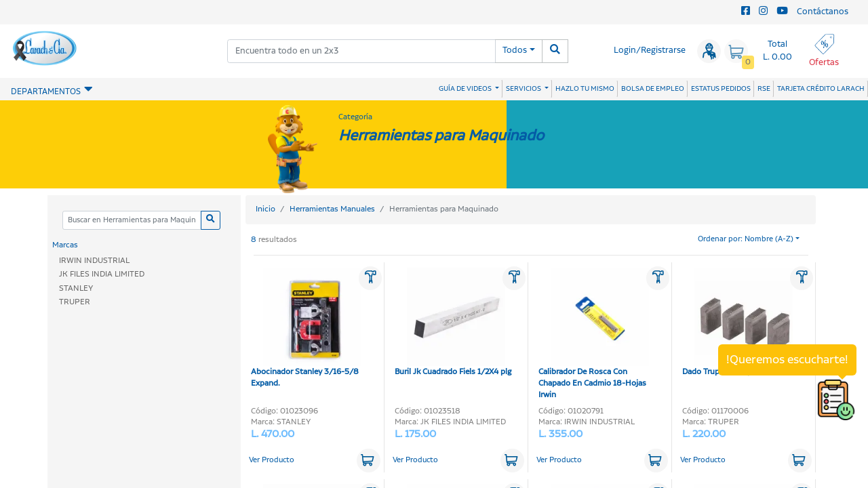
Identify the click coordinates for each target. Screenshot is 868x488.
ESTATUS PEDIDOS (721, 89)
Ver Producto (272, 460)
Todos (515, 50)
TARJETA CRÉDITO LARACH (821, 89)
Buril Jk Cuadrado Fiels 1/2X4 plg (453, 323)
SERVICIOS (524, 89)
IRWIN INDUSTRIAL (94, 261)
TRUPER (75, 302)
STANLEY (76, 288)
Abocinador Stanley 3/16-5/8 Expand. (306, 328)
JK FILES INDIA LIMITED (102, 274)
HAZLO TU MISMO (585, 89)
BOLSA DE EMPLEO (653, 89)
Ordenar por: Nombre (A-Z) (746, 239)
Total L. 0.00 (777, 51)
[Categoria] (132, 221)
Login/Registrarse (650, 50)
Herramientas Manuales (332, 209)
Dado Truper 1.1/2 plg (737, 323)
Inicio (265, 209)
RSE (764, 89)
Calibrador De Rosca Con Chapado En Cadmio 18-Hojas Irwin (594, 334)
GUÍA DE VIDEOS (466, 89)
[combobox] (361, 51)
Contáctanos (823, 12)
